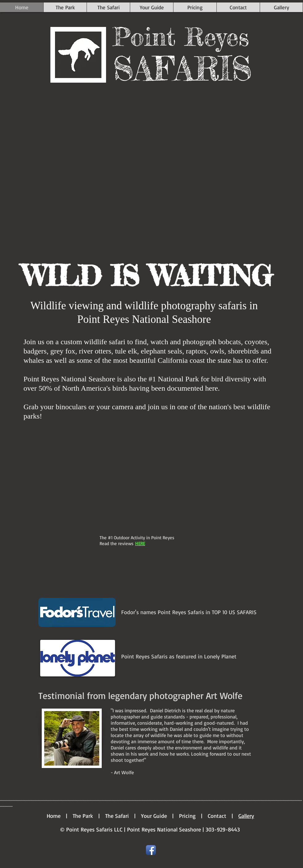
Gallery (246, 816)
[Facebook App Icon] (151, 850)
